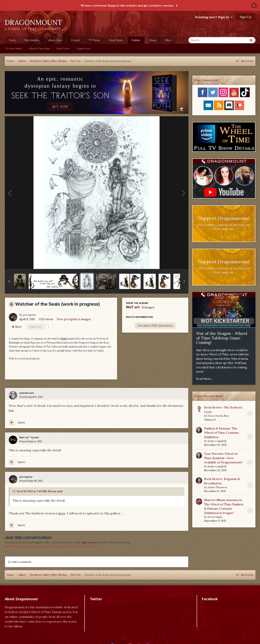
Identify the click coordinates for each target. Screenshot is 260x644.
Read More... (205, 379)
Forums (76, 40)
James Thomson (217, 487)
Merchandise (32, 40)
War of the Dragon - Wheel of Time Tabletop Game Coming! (222, 338)
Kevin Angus (215, 517)
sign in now (89, 542)
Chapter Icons (84, 48)
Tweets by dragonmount (107, 606)
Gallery (136, 41)
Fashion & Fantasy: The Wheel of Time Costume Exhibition (222, 433)
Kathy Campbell (217, 441)
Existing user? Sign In (214, 17)
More (168, 40)
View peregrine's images (74, 319)
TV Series (95, 40)
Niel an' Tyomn (29, 438)
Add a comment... (21, 562)
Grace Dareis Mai (218, 416)
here (62, 513)
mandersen (27, 393)
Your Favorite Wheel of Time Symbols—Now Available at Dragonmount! (223, 458)
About (153, 40)
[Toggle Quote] (14, 491)
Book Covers (63, 48)
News (12, 40)
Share (17, 327)
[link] (64, 339)
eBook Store (55, 40)
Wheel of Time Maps (39, 48)
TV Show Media (14, 48)
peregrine (30, 315)
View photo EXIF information (155, 326)
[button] (9, 281)
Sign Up (246, 17)
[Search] (208, 40)
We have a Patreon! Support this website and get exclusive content (127, 6)
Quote (21, 423)
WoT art (133, 307)
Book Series (116, 40)
